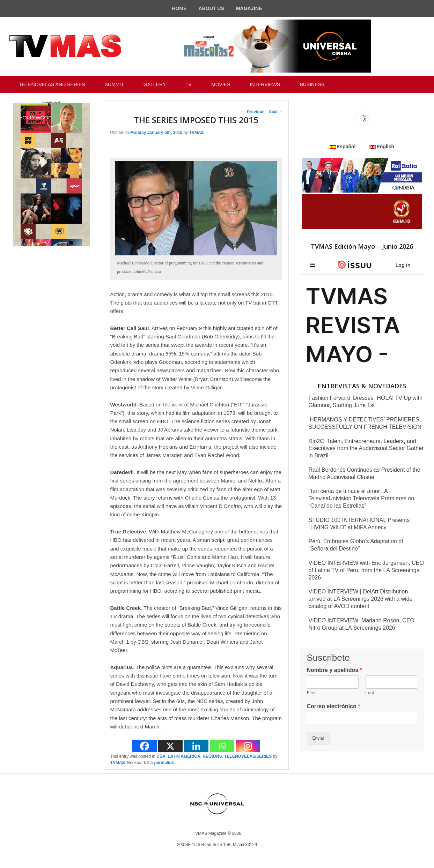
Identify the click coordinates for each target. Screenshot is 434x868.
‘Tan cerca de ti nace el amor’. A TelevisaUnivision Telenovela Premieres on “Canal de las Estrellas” (362, 498)
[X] (170, 746)
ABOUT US (211, 8)
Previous (253, 112)
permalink (164, 763)
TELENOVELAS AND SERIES (52, 84)
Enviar (318, 738)
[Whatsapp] (222, 746)
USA (161, 756)
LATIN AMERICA (184, 756)
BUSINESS (312, 84)
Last (370, 693)
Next (276, 112)
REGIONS (212, 756)
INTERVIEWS (265, 84)
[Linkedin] (196, 746)
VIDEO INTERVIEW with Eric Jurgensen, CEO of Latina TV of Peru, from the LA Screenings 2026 (366, 570)
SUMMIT (114, 84)
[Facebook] (145, 746)
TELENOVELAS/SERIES (248, 756)
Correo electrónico (334, 706)
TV (189, 84)
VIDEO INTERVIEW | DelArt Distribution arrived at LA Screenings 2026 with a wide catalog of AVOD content (361, 599)
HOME (179, 8)
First (311, 693)
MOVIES (221, 84)
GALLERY (155, 84)
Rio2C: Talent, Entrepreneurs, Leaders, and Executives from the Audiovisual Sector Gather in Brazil (366, 448)
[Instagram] (248, 746)
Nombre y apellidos (334, 670)
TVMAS (197, 133)
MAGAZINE (249, 8)
